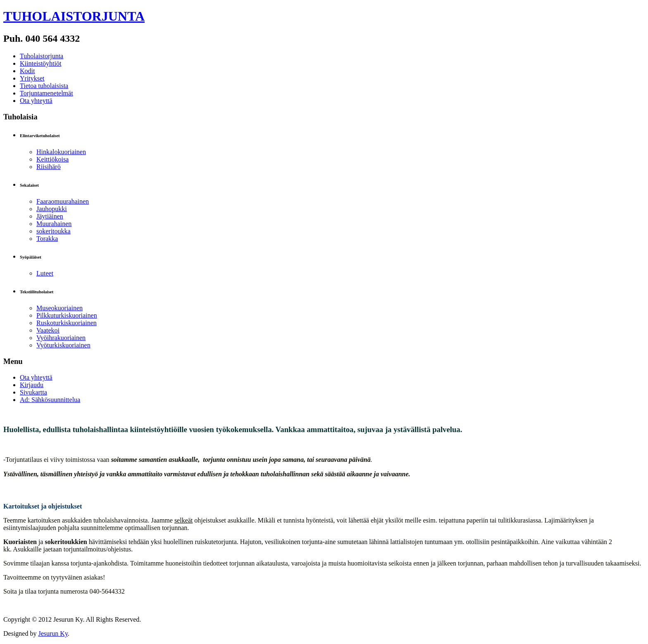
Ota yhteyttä (36, 101)
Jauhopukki (52, 209)
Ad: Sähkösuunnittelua (50, 400)
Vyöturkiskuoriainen (63, 345)
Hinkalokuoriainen (61, 152)
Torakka (47, 239)
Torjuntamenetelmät (46, 93)
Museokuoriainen (60, 308)
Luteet (45, 273)
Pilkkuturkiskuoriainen (67, 315)
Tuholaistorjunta (42, 56)
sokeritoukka (54, 231)
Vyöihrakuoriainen (61, 338)
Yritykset (32, 78)
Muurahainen (54, 224)
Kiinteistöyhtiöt (40, 63)
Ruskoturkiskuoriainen (67, 323)
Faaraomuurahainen (63, 201)
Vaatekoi (48, 330)
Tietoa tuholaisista (44, 86)
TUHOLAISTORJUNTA (74, 16)
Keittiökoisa (52, 159)
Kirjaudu (32, 385)
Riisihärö (49, 167)
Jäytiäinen (50, 216)
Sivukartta (33, 392)
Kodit (27, 71)
